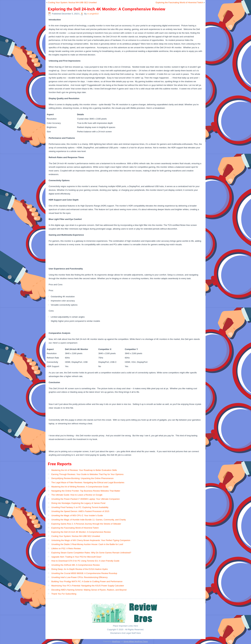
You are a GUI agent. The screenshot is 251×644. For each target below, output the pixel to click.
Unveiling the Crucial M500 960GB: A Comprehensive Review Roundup (84, 573)
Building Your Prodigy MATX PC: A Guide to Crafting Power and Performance (87, 581)
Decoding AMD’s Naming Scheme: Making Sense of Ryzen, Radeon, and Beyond (89, 590)
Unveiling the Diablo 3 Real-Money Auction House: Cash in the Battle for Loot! (87, 544)
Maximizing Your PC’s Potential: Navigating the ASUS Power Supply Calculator (88, 586)
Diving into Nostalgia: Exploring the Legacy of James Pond (78, 503)
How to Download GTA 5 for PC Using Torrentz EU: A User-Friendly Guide (85, 561)
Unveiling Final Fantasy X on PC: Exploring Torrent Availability (80, 507)
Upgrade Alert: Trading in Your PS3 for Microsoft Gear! (76, 557)
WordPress (116, 642)
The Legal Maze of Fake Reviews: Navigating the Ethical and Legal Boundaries (88, 482)
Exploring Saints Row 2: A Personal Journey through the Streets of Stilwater (86, 524)
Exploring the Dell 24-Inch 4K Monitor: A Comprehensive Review (81, 532)
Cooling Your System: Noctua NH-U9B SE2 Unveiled (72, 2)
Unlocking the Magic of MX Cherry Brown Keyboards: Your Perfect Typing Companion (91, 540)
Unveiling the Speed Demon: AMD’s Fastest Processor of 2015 (80, 511)
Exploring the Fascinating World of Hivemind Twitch (179, 2)
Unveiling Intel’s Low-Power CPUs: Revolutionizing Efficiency (79, 577)
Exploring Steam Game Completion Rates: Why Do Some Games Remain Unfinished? (91, 553)
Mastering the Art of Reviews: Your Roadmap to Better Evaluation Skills (84, 470)
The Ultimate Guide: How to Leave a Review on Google (77, 495)
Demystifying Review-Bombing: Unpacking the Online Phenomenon (83, 478)
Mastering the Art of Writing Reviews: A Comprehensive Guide (80, 487)
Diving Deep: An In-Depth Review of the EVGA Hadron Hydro (80, 569)
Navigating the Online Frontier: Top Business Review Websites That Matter (86, 491)
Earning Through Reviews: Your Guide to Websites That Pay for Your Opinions (87, 474)
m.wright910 (93, 14)
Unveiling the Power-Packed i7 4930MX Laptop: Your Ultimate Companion (86, 499)
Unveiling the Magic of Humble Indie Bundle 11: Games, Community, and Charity (89, 520)
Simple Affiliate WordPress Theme (136, 642)
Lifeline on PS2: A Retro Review (66, 548)
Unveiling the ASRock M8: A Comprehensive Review (76, 565)
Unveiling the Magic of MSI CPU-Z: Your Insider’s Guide (77, 515)
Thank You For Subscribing (64, 594)
